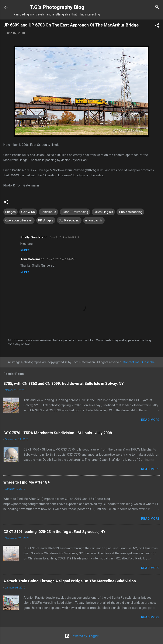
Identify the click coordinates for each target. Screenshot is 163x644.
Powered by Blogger (82, 636)
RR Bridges (46, 220)
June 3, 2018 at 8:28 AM (60, 259)
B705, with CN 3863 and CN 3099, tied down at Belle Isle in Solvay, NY (64, 383)
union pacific (94, 220)
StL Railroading (69, 220)
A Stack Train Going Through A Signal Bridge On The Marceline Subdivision (70, 581)
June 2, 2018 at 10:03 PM (64, 237)
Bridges (11, 212)
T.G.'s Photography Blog (57, 7)
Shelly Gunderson (34, 237)
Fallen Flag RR (103, 212)
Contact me (131, 362)
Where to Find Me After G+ (27, 482)
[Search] (157, 8)
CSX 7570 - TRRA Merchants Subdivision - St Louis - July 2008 (58, 433)
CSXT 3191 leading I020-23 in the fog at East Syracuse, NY (54, 532)
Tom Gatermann (32, 259)
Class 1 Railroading (75, 212)
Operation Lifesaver (19, 220)
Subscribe (148, 362)
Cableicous (48, 212)
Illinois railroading (130, 212)
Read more (150, 420)
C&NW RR (28, 212)
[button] (157, 26)
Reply (25, 250)
